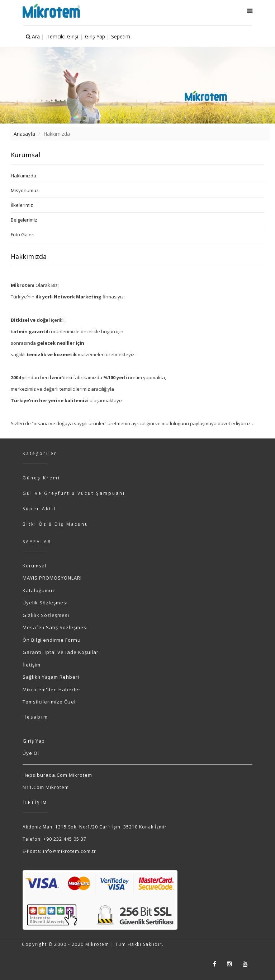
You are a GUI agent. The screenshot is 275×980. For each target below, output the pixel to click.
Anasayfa (24, 134)
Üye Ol (31, 753)
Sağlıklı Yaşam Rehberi (51, 677)
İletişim (32, 665)
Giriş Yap (34, 741)
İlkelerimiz (22, 205)
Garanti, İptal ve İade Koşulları (61, 652)
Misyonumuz (25, 190)
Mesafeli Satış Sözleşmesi (55, 627)
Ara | (35, 36)
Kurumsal (34, 566)
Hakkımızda (23, 176)
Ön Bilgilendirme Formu (52, 640)
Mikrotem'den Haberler (52, 689)
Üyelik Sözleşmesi (45, 603)
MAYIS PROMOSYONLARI (52, 578)
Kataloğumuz (39, 590)
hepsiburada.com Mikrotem (57, 775)
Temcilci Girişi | (65, 36)
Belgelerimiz (24, 220)
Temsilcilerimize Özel (49, 702)
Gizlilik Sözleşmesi (46, 615)
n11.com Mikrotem (46, 787)
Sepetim (121, 36)
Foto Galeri (23, 234)
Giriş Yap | (97, 36)
